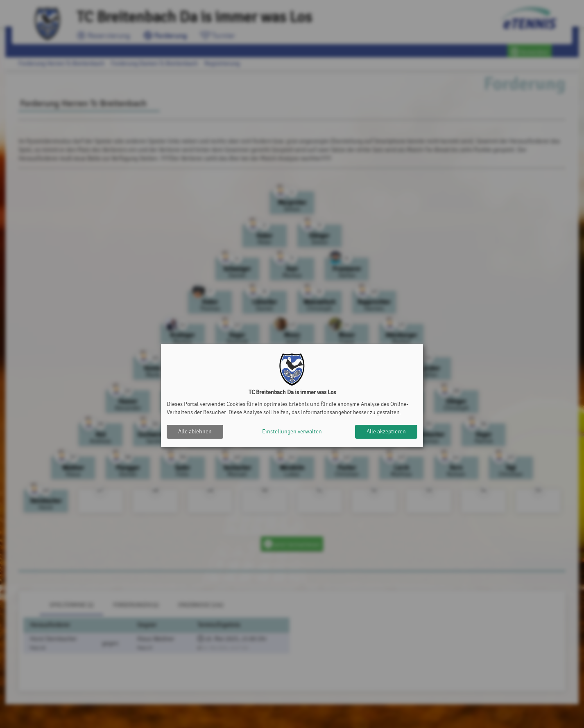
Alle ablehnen (195, 432)
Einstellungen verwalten (292, 432)
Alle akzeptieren (386, 432)
